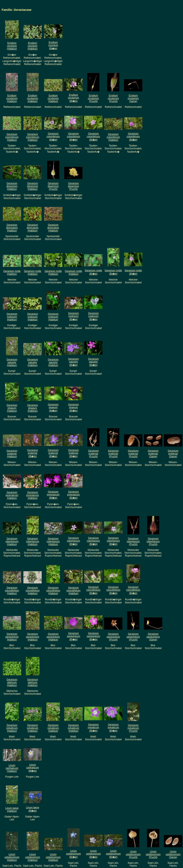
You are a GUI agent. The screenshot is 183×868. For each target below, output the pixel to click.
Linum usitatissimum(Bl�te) (74, 854)
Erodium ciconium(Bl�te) (53, 45)
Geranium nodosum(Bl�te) (74, 316)
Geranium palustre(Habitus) (12, 362)
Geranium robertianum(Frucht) (133, 541)
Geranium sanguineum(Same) (153, 637)
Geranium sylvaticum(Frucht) (133, 728)
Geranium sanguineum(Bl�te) (74, 636)
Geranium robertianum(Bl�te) (73, 541)
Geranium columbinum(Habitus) (12, 137)
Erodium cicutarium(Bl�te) (74, 98)
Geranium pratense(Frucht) (93, 454)
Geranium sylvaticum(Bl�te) (93, 728)
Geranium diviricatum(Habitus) (12, 228)
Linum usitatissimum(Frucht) (133, 854)
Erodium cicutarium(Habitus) (12, 98)
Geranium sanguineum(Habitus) (12, 637)
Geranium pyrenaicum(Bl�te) (53, 495)
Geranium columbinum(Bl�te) (53, 137)
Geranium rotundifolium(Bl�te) (93, 590)
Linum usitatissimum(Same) (173, 854)
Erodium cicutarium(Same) (133, 98)
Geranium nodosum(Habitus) (12, 317)
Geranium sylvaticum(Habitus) (12, 728)
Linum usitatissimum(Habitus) (12, 857)
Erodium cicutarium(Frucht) (93, 98)
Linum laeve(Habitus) (12, 810)
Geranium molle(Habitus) (12, 273)
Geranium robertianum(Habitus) (12, 541)
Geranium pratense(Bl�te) (33, 453)
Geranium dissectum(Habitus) (12, 186)
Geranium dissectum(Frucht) (53, 186)
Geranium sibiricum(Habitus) (12, 682)
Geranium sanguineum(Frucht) (113, 637)
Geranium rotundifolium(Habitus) (12, 591)
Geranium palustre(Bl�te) (74, 362)
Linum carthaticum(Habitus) (12, 768)
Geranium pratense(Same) (153, 454)
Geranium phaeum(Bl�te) (53, 408)
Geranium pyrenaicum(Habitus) (12, 495)
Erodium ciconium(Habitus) (12, 46)
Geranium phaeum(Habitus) (12, 408)
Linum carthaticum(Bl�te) (33, 768)
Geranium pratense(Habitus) (12, 454)
